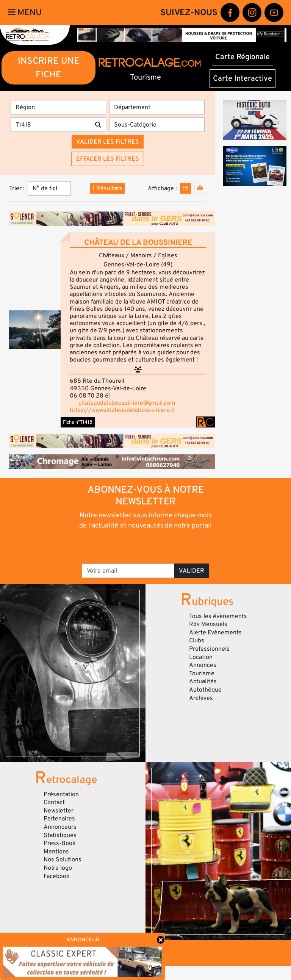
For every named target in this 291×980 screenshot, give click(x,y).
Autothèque (205, 690)
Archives (201, 698)
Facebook (57, 876)
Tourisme (202, 673)
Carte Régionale (242, 57)
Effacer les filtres (108, 159)
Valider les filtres (108, 142)
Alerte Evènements (215, 632)
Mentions (56, 852)
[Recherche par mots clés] (51, 125)
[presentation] (146, 546)
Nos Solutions (63, 859)
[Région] (58, 107)
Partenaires (59, 819)
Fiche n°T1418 (78, 422)
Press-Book (60, 843)
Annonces (203, 665)
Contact (54, 802)
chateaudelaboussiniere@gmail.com (127, 403)
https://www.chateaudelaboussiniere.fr (123, 410)
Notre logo (58, 868)
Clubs (197, 640)
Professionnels (209, 649)
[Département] (157, 107)
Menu (25, 13)
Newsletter (59, 811)
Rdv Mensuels (208, 624)
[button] (35, 330)
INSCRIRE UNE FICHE (49, 68)
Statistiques (60, 835)
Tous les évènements (218, 616)
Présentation (61, 794)
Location (201, 657)
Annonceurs (60, 827)
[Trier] (49, 188)
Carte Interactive (242, 78)
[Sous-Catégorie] (157, 125)
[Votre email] (128, 571)
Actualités (203, 681)
